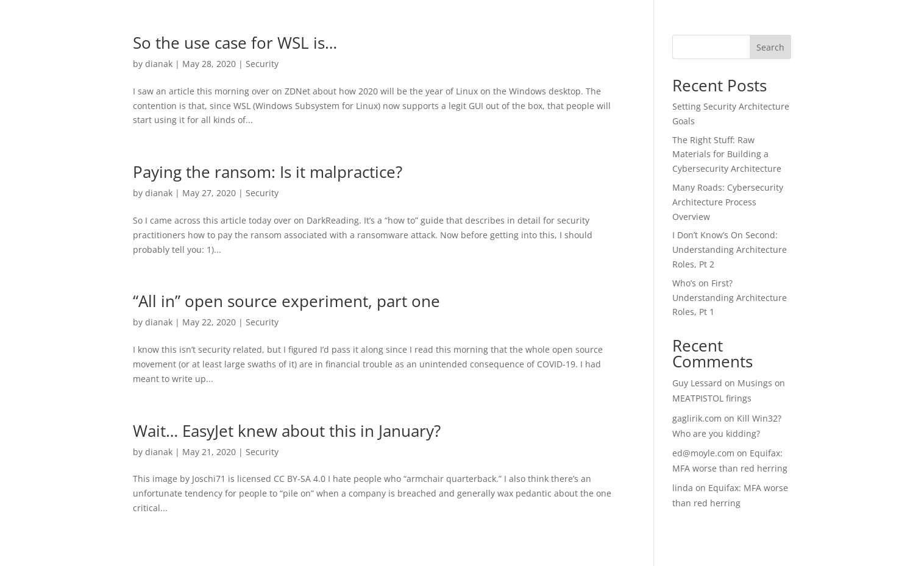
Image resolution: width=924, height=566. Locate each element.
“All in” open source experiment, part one (286, 301)
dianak (159, 64)
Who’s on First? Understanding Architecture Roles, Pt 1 (730, 298)
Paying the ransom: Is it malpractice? (268, 172)
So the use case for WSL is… (235, 43)
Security (262, 64)
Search (770, 47)
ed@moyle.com (703, 453)
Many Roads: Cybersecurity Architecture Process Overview (728, 202)
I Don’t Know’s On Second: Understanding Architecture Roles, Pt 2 (730, 249)
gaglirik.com (697, 418)
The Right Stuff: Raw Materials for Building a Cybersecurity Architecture (727, 154)
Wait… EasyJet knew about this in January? (287, 431)
